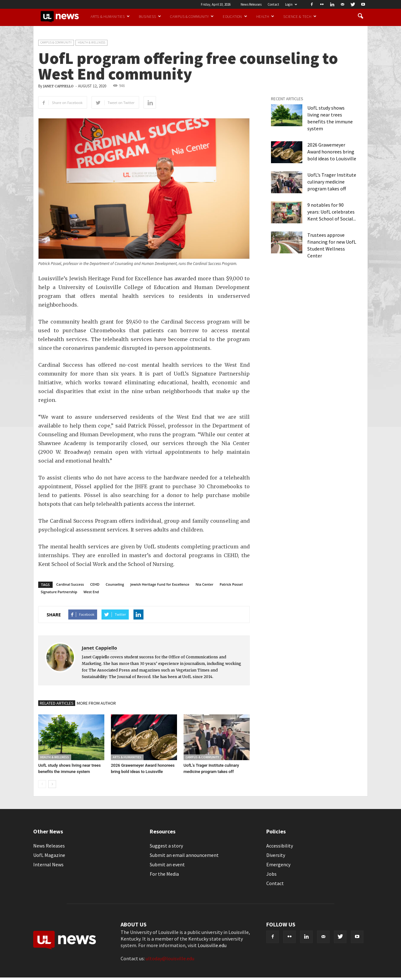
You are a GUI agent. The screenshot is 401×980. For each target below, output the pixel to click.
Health (265, 16)
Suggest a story (166, 846)
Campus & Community (192, 16)
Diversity (276, 855)
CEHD (95, 584)
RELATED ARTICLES (57, 703)
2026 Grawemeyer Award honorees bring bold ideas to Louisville (332, 152)
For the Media (164, 874)
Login (291, 4)
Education (235, 16)
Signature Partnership (59, 592)
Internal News (48, 864)
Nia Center (204, 584)
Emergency (278, 864)
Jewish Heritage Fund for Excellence (160, 584)
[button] (360, 16)
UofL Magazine (49, 855)
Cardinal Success (70, 584)
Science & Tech (300, 16)
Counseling (115, 584)
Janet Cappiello (58, 86)
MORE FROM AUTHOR (96, 703)
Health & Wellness (91, 42)
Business (150, 16)
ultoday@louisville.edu (170, 958)
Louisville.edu (212, 945)
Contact (273, 4)
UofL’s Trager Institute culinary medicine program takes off (332, 182)
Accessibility (280, 846)
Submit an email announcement (184, 855)
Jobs (271, 874)
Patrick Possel (231, 584)
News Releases (251, 4)
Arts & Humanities (110, 16)
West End (91, 592)
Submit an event (167, 864)
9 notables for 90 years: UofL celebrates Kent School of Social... (332, 212)
